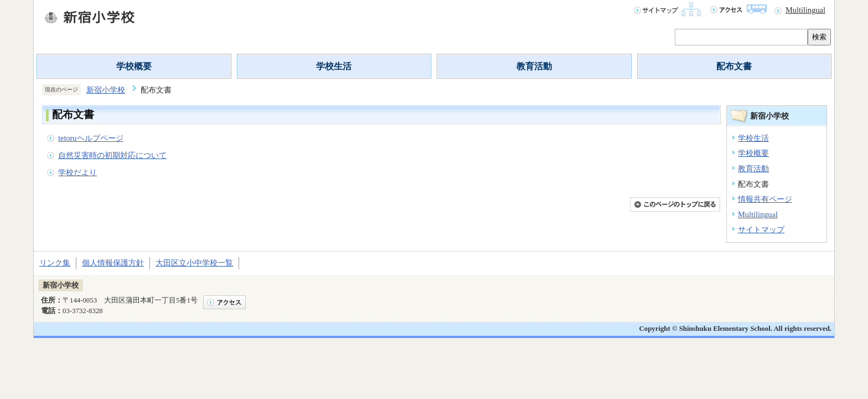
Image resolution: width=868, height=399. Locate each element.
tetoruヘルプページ (91, 138)
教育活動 (534, 66)
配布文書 (734, 66)
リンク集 (55, 263)
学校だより (77, 172)
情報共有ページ (765, 199)
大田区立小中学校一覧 (194, 263)
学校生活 (334, 66)
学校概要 (134, 66)
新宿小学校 (106, 90)
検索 (819, 37)
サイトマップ (761, 229)
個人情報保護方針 (113, 263)
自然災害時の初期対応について (112, 155)
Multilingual (805, 10)
